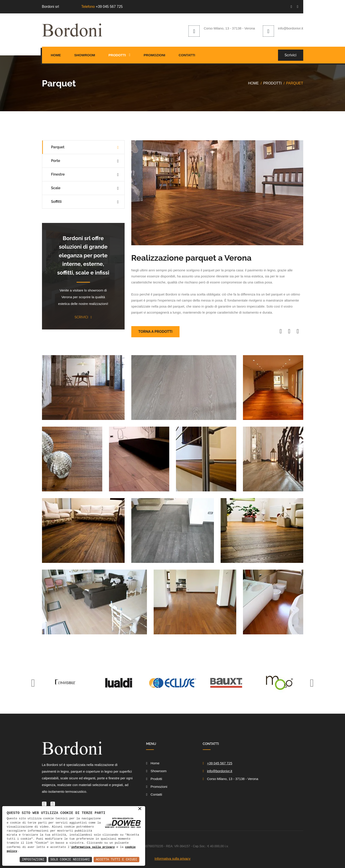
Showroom (85, 55)
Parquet (58, 147)
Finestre (58, 174)
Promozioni (154, 55)
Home (56, 55)
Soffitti (56, 202)
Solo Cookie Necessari (70, 859)
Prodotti (117, 55)
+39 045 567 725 (109, 7)
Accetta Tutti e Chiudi (116, 859)
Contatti (187, 55)
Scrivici (291, 55)
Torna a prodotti (156, 332)
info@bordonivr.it (291, 28)
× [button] (140, 809)
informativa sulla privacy (93, 847)
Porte (56, 161)
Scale (56, 188)
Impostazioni (33, 859)
